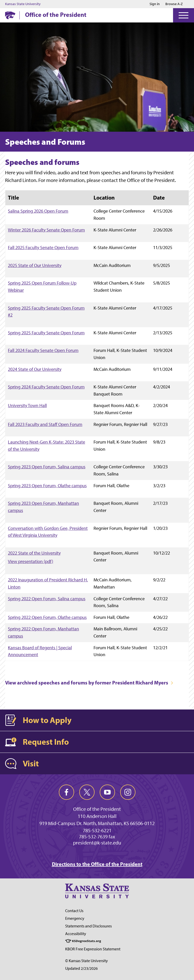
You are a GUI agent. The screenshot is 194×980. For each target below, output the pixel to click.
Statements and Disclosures (88, 926)
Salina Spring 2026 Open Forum (38, 211)
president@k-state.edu (97, 843)
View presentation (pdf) (31, 561)
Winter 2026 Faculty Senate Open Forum (46, 230)
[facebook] (66, 792)
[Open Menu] (184, 15)
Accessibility (76, 934)
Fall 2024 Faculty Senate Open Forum (43, 350)
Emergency (75, 918)
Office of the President (56, 15)
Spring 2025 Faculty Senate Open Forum (46, 333)
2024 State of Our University (35, 369)
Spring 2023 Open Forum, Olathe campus (47, 486)
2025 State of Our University (35, 265)
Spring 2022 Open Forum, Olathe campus (47, 617)
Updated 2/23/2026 (81, 968)
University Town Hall (27, 405)
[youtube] (107, 792)
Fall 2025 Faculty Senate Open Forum (43, 247)
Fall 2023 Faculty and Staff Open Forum (45, 424)
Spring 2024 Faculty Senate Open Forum (46, 387)
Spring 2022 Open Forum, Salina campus (47, 599)
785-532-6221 (97, 830)
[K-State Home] (10, 15)
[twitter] (87, 792)
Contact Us (74, 911)
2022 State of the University (34, 553)
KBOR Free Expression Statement (93, 949)
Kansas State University (23, 4)
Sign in (155, 4)
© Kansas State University (87, 961)
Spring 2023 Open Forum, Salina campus (47, 467)
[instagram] (128, 792)
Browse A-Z (174, 4)
